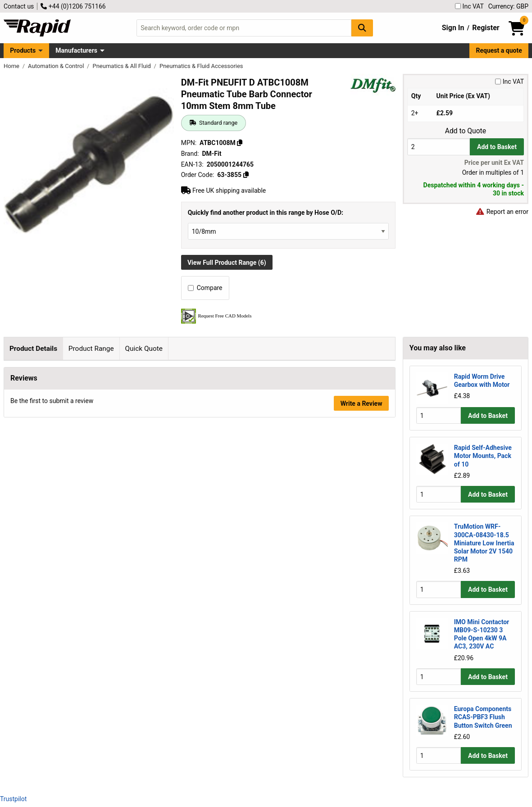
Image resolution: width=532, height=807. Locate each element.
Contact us (19, 6)
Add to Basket (497, 147)
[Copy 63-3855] (246, 175)
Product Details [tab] (33, 349)
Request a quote (499, 50)
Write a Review (361, 609)
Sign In (453, 28)
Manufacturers (76, 50)
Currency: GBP (508, 6)
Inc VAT (469, 6)
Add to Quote (466, 131)
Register (486, 28)
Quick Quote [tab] (144, 349)
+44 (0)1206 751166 (73, 6)
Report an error (502, 212)
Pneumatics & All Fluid (122, 66)
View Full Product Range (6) (227, 263)
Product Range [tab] (91, 349)
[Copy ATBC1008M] (240, 143)
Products (23, 50)
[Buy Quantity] (439, 147)
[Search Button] (362, 28)
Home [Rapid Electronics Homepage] (12, 66)
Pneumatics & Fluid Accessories (201, 66)
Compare (205, 288)
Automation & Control (57, 66)
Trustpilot (13, 799)
